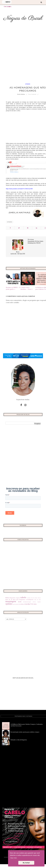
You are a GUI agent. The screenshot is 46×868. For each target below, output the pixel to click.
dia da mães (34, 598)
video (35, 604)
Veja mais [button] (13, 858)
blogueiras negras (15, 598)
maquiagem (11, 601)
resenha (27, 604)
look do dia (37, 600)
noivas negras (37, 602)
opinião (28, 84)
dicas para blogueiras (19, 600)
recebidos (21, 604)
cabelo (23, 597)
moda (20, 602)
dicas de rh (9, 600)
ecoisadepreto (30, 600)
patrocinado (16, 604)
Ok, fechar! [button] (26, 863)
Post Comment (32, 94)
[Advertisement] (23, 57)
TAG (32, 604)
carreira (29, 598)
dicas (39, 598)
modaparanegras (27, 602)
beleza (7, 598)
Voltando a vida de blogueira (19, 740)
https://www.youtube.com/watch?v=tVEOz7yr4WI (19, 189)
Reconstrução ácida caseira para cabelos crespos (25, 732)
